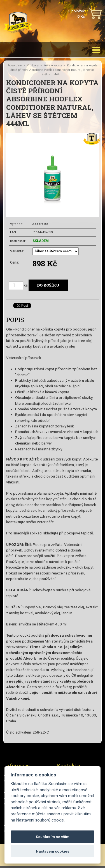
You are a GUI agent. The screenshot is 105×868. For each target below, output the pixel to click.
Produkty (33, 65)
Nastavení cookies (53, 851)
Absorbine (15, 65)
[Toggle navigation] (96, 50)
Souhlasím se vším (53, 837)
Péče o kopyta (53, 65)
